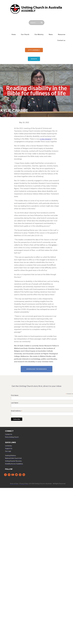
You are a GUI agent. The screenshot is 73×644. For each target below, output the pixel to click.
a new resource (45, 139)
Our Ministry (39, 34)
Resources (62, 34)
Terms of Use (14, 484)
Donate (34, 59)
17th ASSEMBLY (34, 50)
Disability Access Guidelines (14, 464)
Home (14, 34)
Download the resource (37, 369)
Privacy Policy (24, 484)
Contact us (61, 40)
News (51, 34)
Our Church (25, 34)
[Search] (42, 23)
